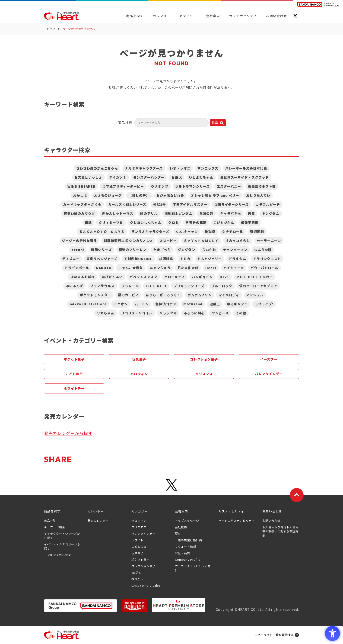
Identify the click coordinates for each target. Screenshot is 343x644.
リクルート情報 (186, 546)
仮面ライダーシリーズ (232, 204)
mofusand (193, 304)
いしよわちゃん (201, 177)
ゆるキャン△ (237, 304)
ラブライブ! (264, 304)
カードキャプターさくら (82, 204)
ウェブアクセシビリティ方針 (193, 568)
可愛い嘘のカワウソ (79, 213)
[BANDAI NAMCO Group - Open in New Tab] (81, 606)
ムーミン (142, 304)
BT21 (224, 277)
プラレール (130, 286)
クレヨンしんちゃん (146, 222)
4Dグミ (136, 572)
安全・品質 (183, 553)
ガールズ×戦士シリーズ (127, 204)
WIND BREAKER (81, 186)
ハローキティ (175, 277)
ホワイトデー (74, 388)
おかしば (80, 195)
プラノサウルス (102, 286)
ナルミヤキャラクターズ (144, 168)
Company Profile (188, 559)
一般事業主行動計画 (189, 540)
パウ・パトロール (264, 268)
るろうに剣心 (194, 313)
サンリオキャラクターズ (150, 232)
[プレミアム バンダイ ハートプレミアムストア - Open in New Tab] (178, 605)
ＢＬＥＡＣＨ (156, 286)
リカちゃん (106, 313)
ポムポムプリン (200, 295)
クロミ (173, 222)
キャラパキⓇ (231, 213)
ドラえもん (237, 259)
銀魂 (88, 222)
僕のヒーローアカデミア (258, 286)
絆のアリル (149, 213)
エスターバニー (229, 186)
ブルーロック (222, 286)
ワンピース (220, 313)
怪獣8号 (160, 204)
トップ (51, 29)
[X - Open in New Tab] (295, 16)
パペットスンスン (143, 277)
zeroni (78, 250)
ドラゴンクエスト (267, 259)
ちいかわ (209, 250)
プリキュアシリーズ (189, 286)
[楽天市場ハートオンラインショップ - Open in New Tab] (134, 606)
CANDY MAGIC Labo (146, 585)
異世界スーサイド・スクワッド (245, 177)
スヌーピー (168, 241)
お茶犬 (177, 177)
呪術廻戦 (257, 232)
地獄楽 (210, 232)
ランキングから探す (58, 555)
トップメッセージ (187, 520)
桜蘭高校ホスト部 (262, 186)
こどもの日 (74, 374)
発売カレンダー (98, 520)
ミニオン (121, 304)
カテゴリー (188, 16)
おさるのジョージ (108, 195)
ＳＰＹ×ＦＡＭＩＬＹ (201, 241)
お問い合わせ (271, 520)
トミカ (185, 259)
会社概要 (181, 527)
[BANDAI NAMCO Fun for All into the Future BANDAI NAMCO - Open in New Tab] (318, 5)
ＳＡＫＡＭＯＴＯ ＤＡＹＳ (102, 232)
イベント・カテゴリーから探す (62, 546)
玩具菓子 (139, 359)
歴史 (178, 533)
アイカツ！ (118, 177)
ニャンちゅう (160, 268)
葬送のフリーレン (133, 250)
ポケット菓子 (74, 359)
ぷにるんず (75, 286)
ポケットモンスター (95, 295)
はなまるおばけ (83, 277)
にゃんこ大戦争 (131, 268)
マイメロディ (229, 295)
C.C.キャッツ (187, 232)
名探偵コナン (166, 304)
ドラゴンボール (77, 268)
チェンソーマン (235, 250)
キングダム (271, 213)
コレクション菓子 (204, 359)
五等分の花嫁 (196, 222)
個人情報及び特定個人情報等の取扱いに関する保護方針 (280, 531)
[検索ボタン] (218, 123)
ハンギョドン (202, 277)
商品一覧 (50, 520)
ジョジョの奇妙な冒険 (79, 241)
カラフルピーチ (268, 204)
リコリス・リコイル (137, 313)
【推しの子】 (139, 195)
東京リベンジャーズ (102, 259)
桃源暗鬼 (166, 259)
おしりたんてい (258, 195)
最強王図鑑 (250, 222)
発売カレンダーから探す (68, 433)
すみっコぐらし (238, 241)
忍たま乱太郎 (188, 268)
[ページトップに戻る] (297, 495)
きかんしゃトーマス (118, 213)
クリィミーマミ (111, 222)
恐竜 (251, 213)
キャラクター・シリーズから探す (62, 536)
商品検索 (125, 122)
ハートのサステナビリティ (237, 520)
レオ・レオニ (180, 168)
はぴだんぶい (112, 277)
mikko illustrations (88, 304)
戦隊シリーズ (101, 250)
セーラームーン (269, 241)
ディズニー (71, 259)
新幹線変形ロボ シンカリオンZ (128, 241)
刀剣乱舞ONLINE (138, 259)
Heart (211, 268)
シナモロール (233, 232)
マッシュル (255, 295)
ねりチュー (139, 579)
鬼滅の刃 (206, 213)
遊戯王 (215, 304)
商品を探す (135, 16)
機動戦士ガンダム (178, 213)
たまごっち (162, 250)
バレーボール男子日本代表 (246, 168)
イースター (269, 359)
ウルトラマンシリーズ (192, 186)
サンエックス (208, 168)
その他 (241, 313)
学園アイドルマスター (190, 204)
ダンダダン (186, 250)
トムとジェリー (210, 259)
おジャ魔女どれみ (170, 195)
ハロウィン (139, 374)
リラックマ (168, 313)
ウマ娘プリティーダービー (123, 186)
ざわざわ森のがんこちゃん (97, 168)
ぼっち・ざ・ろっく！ (163, 295)
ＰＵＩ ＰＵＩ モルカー (254, 277)
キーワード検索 (55, 527)
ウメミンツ (160, 186)
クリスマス (204, 374)
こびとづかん (224, 222)
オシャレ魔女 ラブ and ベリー (215, 195)
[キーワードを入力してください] (171, 123)
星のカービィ (128, 295)
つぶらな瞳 (263, 250)
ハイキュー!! (233, 268)
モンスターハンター (149, 177)
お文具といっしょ (88, 177)
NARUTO (104, 268)
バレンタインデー (269, 374)
